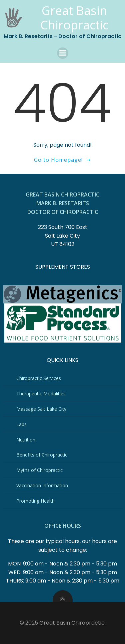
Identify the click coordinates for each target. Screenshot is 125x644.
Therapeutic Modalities (41, 394)
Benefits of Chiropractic (42, 455)
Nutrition (26, 440)
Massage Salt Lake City (41, 409)
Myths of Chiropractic (39, 470)
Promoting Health (35, 501)
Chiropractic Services (39, 378)
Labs (21, 424)
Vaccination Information (42, 485)
